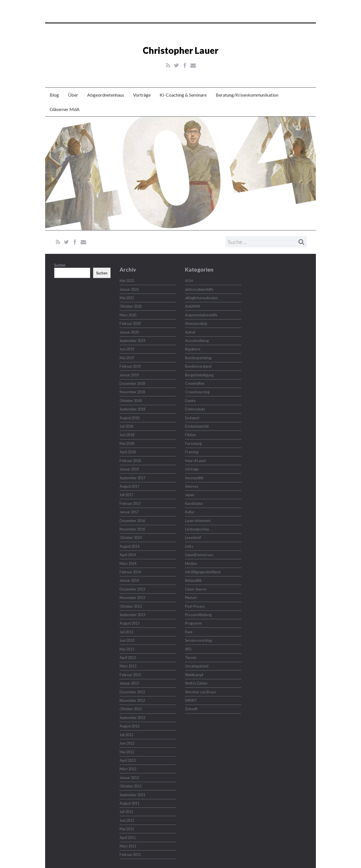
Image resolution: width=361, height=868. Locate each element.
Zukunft (191, 709)
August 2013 (129, 623)
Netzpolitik (193, 580)
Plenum (191, 598)
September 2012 (132, 718)
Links (189, 546)
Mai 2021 (127, 298)
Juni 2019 (127, 349)
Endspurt (192, 418)
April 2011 (128, 838)
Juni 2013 (127, 640)
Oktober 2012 (131, 709)
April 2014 (128, 555)
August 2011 (129, 803)
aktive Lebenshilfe (199, 289)
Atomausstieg (196, 323)
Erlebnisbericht (197, 426)
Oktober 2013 (131, 606)
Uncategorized (197, 666)
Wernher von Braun (201, 692)
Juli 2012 (126, 735)
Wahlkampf (194, 675)
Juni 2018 (127, 435)
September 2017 (132, 478)
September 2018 (132, 409)
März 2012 (128, 769)
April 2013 (128, 658)
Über (73, 95)
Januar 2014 (129, 580)
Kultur (190, 512)
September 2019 (132, 341)
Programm (193, 623)
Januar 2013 (129, 683)
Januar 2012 (129, 778)
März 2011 (128, 846)
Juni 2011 (127, 820)
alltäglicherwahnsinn (201, 298)
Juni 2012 (127, 743)
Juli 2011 (126, 812)
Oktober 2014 (131, 538)
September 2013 (132, 615)
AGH (189, 281)
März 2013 (128, 666)
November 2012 (132, 700)
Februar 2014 (130, 572)
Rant (189, 632)
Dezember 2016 (132, 521)
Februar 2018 (130, 461)
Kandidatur (194, 503)
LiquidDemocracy (199, 555)
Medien (191, 563)
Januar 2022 (129, 289)
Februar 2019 (130, 366)
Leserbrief (193, 538)
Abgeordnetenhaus (106, 95)
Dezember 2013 (132, 589)
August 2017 (129, 486)
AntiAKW (192, 306)
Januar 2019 (129, 375)
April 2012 (128, 760)
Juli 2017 (126, 495)
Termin (191, 658)
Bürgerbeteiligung (199, 375)
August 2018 (129, 418)
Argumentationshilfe (201, 315)
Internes (192, 486)
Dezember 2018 (132, 383)
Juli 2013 (126, 632)
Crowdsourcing (197, 392)
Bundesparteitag (198, 358)
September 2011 (132, 795)
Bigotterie (193, 349)
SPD (188, 649)
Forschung (193, 443)
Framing (192, 452)
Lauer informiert (198, 521)
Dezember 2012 (132, 692)
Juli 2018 (126, 426)
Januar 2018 (129, 469)
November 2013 (132, 598)
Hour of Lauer (196, 461)
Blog (54, 95)
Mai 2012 (127, 752)
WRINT (191, 700)
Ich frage (192, 469)
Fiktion (190, 435)
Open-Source (196, 589)
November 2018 (132, 392)
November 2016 (132, 529)
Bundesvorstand (198, 366)
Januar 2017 (129, 512)
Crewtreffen (195, 383)
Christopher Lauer (180, 50)
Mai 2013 (127, 649)
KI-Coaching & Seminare (183, 95)
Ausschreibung (197, 341)
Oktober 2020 (131, 306)
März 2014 (128, 563)
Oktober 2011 (131, 786)
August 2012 (129, 726)
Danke (190, 401)
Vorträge (142, 95)
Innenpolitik (194, 478)
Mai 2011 (127, 829)
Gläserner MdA (65, 109)
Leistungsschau (197, 529)
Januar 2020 (129, 332)
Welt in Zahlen (196, 683)
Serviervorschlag (198, 640)
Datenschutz (195, 409)
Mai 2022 (127, 281)
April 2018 (128, 452)
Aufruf (190, 332)
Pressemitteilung (198, 615)
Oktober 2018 (131, 401)
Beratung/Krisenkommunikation (247, 95)
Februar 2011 (130, 854)
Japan (190, 495)
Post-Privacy (195, 606)
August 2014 (129, 546)
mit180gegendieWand (203, 572)
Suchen (60, 265)
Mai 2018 (127, 443)
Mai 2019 (127, 358)
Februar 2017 (130, 503)
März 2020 (128, 315)
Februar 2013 (130, 675)
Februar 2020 (130, 323)
